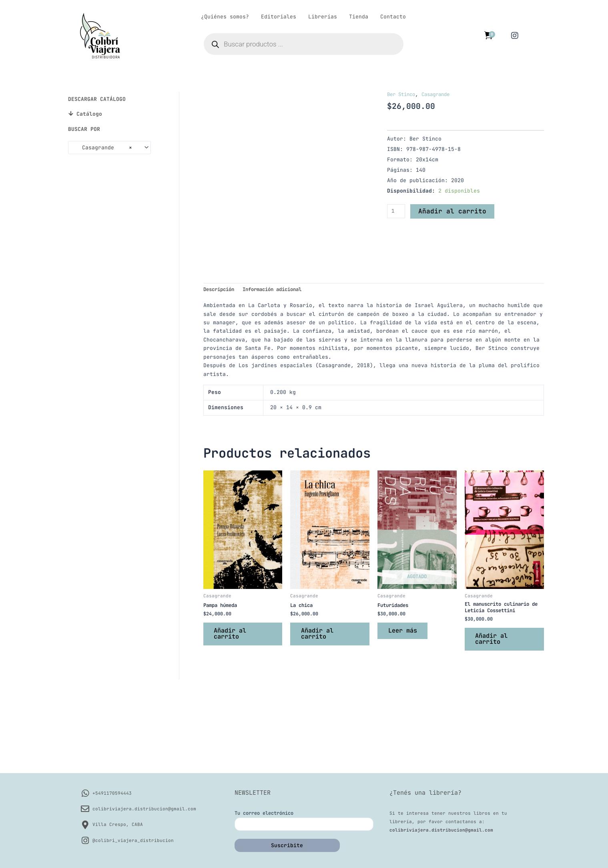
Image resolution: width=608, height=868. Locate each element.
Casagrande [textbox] (102, 148)
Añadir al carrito (453, 211)
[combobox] (109, 148)
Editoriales (279, 17)
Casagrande (441, 94)
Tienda (359, 17)
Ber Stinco (403, 94)
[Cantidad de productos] (396, 211)
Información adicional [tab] (281, 366)
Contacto (393, 17)
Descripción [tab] (221, 366)
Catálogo (89, 114)
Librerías (323, 17)
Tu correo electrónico (304, 820)
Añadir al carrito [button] (233, 712)
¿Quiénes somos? (225, 17)
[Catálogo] (71, 114)
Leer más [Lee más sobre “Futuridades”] (405, 709)
